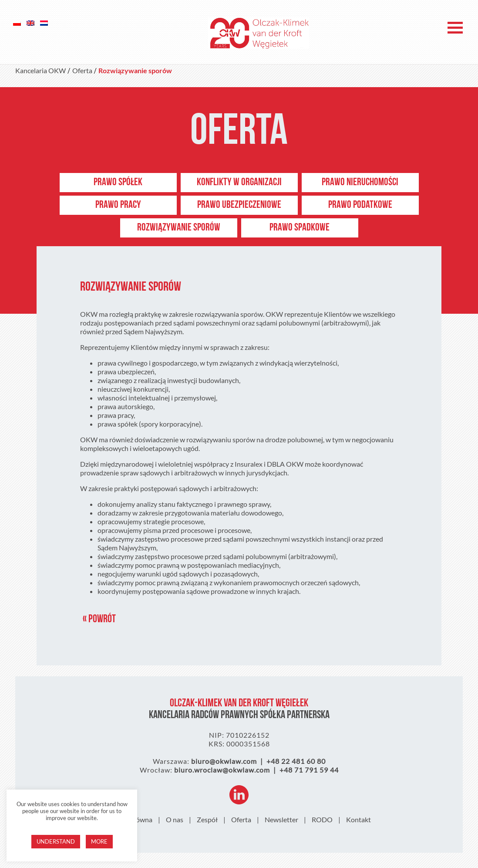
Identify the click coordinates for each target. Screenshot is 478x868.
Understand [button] (56, 841)
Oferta (241, 819)
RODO (322, 819)
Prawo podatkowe (360, 205)
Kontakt (358, 819)
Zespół (207, 819)
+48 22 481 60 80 (296, 761)
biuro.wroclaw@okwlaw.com (222, 770)
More (99, 841)
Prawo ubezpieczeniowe (239, 205)
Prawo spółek (118, 183)
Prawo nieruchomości (360, 183)
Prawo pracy (118, 205)
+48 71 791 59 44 (309, 770)
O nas (175, 819)
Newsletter (281, 819)
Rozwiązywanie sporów (179, 228)
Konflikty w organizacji (239, 183)
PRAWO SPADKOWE (300, 228)
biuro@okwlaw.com (224, 761)
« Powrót (99, 619)
